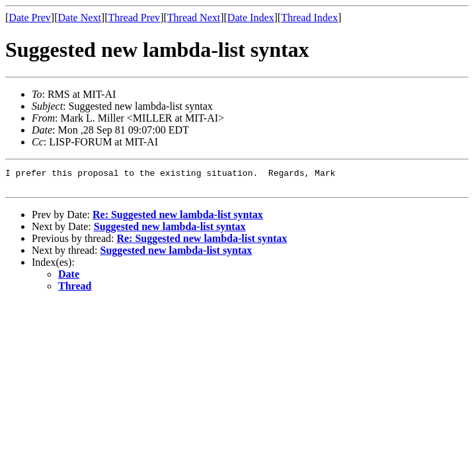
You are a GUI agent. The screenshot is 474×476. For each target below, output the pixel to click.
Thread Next (194, 18)
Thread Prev (134, 18)
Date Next (80, 18)
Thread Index (309, 18)
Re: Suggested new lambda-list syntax (178, 218)
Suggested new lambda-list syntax (170, 230)
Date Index (251, 18)
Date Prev (30, 18)
